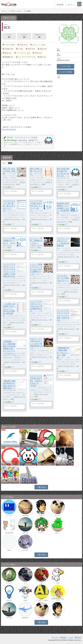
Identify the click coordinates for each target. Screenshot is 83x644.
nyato (58, 583)
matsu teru (25, 515)
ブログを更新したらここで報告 (47, 446)
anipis (25, 600)
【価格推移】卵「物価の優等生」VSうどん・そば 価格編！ (63, 353)
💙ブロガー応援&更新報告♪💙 (28, 446)
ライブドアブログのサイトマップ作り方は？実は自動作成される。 (36, 306)
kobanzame (25, 618)
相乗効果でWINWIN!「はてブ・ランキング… (10, 464)
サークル (55, 637)
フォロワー (24, 36)
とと (25, 583)
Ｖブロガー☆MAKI (41, 600)
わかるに (9, 600)
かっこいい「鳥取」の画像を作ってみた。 (36, 241)
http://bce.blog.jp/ (9, 129)
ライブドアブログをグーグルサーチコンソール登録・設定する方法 (63, 315)
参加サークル (39, 36)
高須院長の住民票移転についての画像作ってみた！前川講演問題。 (63, 208)
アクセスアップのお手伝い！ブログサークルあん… (28, 463)
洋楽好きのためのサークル (10, 482)
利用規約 (63, 637)
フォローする (66, 66)
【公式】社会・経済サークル (65, 464)
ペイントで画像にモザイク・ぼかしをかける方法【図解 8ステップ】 (36, 269)
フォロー (9, 36)
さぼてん (58, 533)
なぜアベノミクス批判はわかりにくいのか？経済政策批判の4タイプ (37, 344)
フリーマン (41, 533)
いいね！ (8, 187)
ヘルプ (71, 637)
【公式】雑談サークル (65, 446)
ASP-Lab (25, 533)
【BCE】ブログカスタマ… (12, 219)
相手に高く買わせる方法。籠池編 (9, 171)
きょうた (9, 515)
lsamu (9, 550)
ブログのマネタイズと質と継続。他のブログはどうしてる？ (9, 206)
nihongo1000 (9, 533)
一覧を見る (41, 487)
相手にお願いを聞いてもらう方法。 (36, 171)
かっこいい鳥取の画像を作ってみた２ (9, 241)
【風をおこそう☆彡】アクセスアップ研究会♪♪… (47, 464)
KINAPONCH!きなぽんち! (58, 600)
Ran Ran (25, 550)
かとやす (9, 583)
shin (42, 583)
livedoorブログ (10, 446)
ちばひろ (41, 515)
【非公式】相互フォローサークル (28, 482)
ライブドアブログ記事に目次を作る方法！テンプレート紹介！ (36, 206)
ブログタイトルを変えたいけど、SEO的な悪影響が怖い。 (63, 243)
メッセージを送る (65, 72)
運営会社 (78, 637)
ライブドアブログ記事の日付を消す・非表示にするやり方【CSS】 (36, 381)
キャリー (58, 515)
